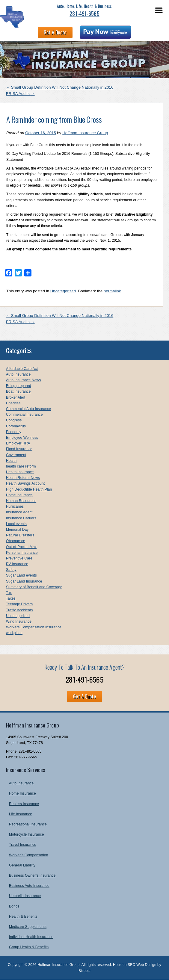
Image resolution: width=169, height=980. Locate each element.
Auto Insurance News (23, 380)
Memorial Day (17, 530)
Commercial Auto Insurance (28, 409)
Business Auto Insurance (29, 886)
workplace (14, 633)
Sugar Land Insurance (24, 581)
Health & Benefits (23, 917)
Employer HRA (18, 443)
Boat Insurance (18, 391)
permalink (112, 291)
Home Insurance (22, 793)
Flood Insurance (19, 449)
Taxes (11, 598)
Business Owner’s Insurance (32, 875)
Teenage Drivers (19, 604)
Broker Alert (16, 397)
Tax (9, 593)
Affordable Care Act (22, 369)
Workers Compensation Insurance (34, 627)
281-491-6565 (84, 13)
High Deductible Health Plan (29, 489)
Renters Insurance (24, 804)
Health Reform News (23, 478)
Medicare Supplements (28, 927)
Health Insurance (20, 472)
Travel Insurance (23, 845)
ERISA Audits (20, 94)
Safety (11, 570)
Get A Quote (55, 32)
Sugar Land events (21, 575)
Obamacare (16, 541)
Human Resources (21, 501)
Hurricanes (15, 506)
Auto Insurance (18, 374)
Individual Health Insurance (31, 937)
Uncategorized (63, 291)
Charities (13, 403)
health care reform (21, 466)
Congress (14, 420)
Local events (16, 524)
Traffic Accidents (19, 610)
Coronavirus (16, 426)
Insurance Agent (19, 512)
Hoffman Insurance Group (85, 133)
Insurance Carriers (21, 518)
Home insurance (19, 495)
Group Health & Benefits (29, 947)
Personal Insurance (22, 553)
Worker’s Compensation (29, 855)
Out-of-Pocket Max (21, 547)
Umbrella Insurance (25, 896)
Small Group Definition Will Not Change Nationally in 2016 (60, 87)
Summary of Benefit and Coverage (34, 587)
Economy (14, 432)
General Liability (22, 865)
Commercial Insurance (24, 415)
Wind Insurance (19, 621)
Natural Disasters (20, 535)
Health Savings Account (25, 483)
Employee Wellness (22, 438)
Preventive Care (19, 558)
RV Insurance (17, 564)
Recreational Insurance (28, 824)
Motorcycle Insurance (26, 834)
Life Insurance (21, 814)
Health (11, 461)
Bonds (14, 906)
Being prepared (19, 386)
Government (16, 455)
